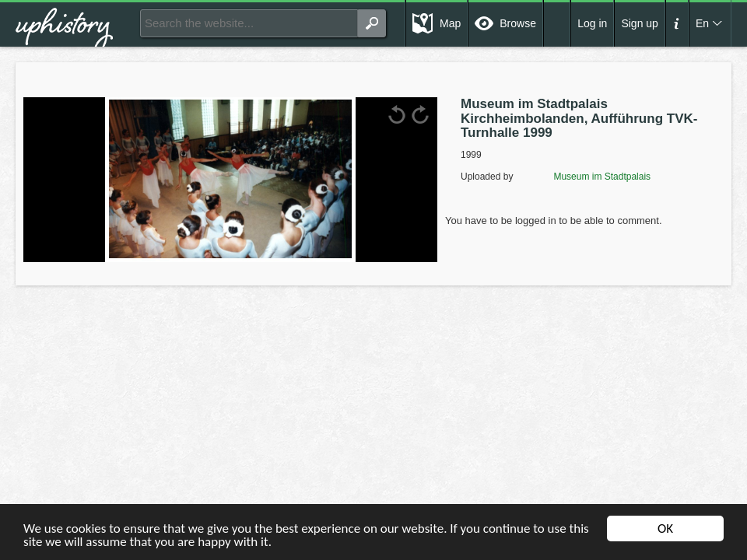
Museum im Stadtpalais (583, 177)
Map (450, 23)
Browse (518, 23)
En (702, 23)
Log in (592, 23)
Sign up (639, 23)
